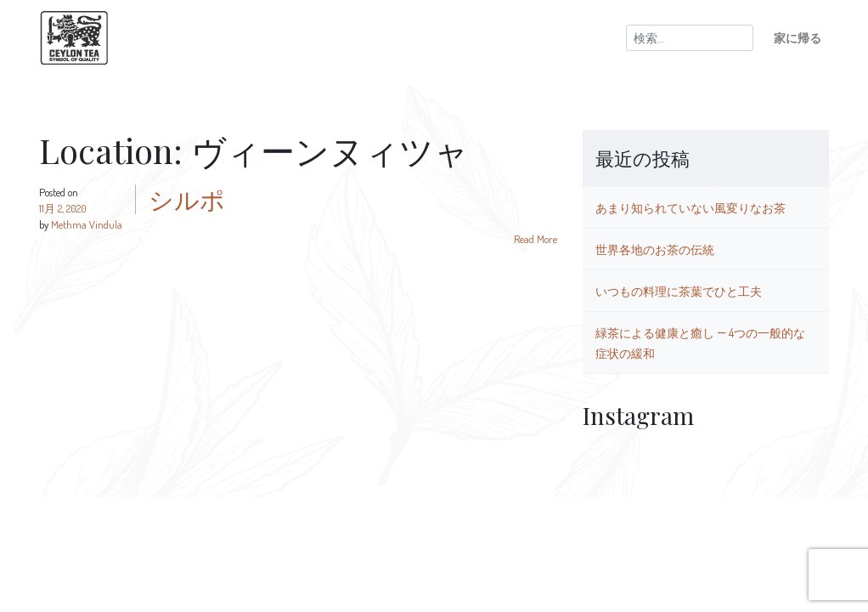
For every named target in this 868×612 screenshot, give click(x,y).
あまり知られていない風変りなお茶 (690, 207)
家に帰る (798, 37)
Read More (535, 239)
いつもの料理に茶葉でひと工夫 (679, 291)
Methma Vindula (87, 224)
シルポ (187, 199)
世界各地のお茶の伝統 (655, 249)
